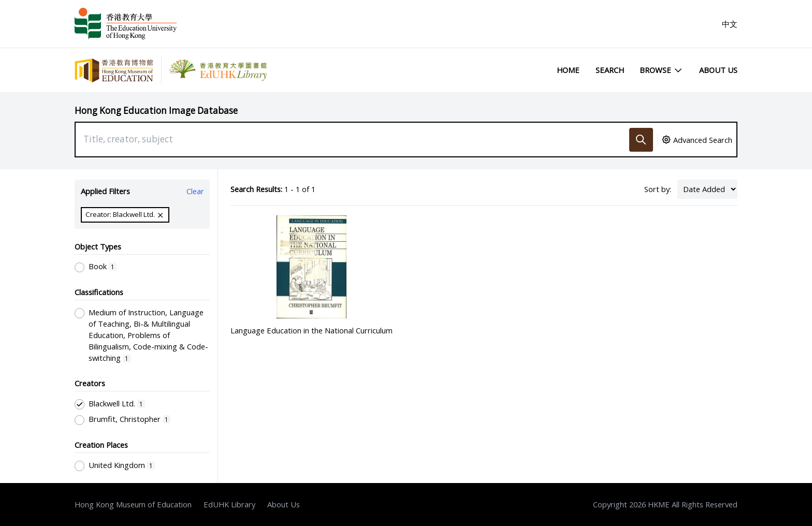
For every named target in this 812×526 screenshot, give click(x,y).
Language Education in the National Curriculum (311, 330)
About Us (718, 70)
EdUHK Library (229, 504)
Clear (195, 191)
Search (610, 70)
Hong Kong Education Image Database (156, 111)
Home (568, 70)
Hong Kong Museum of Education (133, 504)
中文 (730, 24)
